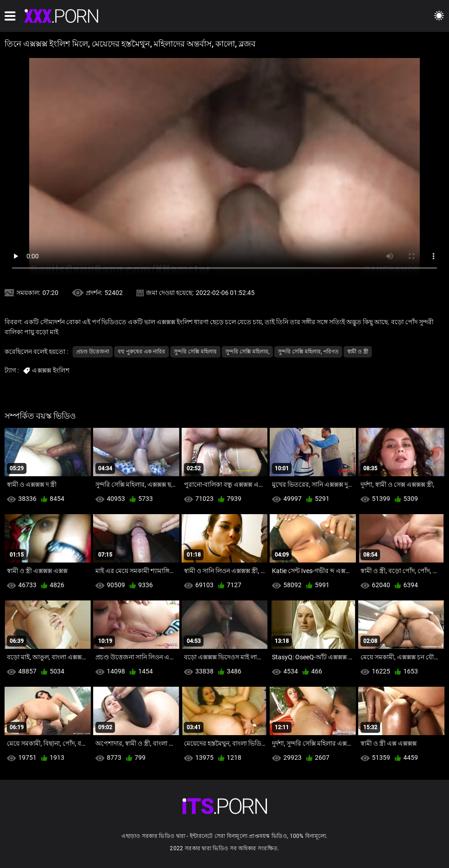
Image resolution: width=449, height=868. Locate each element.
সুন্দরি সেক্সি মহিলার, (247, 352)
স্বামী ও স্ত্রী (358, 352)
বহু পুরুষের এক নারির (141, 352)
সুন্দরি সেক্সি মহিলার (195, 352)
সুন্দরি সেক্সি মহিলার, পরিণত (308, 352)
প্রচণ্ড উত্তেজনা (93, 352)
